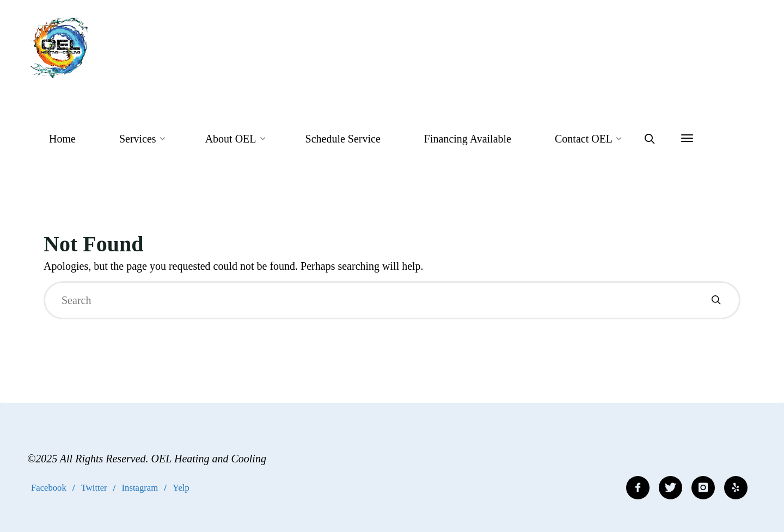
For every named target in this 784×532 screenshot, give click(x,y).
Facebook (49, 488)
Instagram (140, 488)
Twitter (94, 488)
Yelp (181, 488)
